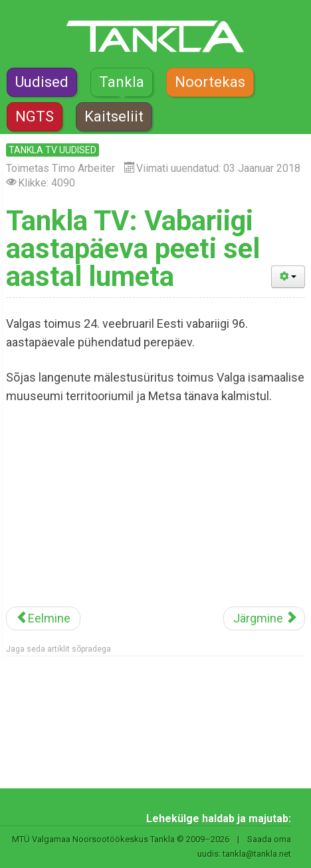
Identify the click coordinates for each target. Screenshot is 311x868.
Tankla (122, 82)
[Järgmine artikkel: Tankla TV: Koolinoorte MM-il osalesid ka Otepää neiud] (264, 618)
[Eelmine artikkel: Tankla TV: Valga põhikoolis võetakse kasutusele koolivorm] (43, 618)
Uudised (42, 82)
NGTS (35, 116)
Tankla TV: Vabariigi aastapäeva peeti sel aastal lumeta (133, 249)
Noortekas (210, 82)
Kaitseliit (114, 116)
